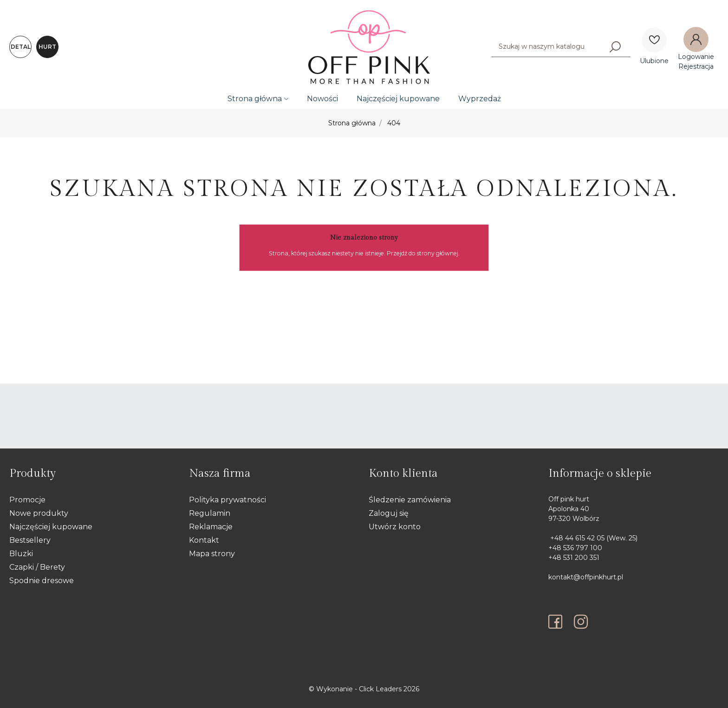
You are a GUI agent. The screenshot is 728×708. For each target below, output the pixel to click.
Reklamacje (211, 527)
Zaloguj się (389, 513)
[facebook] (558, 622)
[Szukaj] (615, 46)
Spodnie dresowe (42, 581)
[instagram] (581, 622)
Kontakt (204, 540)
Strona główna (255, 99)
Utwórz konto (395, 527)
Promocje (27, 500)
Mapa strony (212, 554)
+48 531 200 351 (574, 558)
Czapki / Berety (37, 567)
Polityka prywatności (227, 500)
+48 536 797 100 (575, 548)
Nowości (322, 99)
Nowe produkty (39, 513)
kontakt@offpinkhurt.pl (586, 577)
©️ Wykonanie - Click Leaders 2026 (364, 689)
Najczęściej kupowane (398, 99)
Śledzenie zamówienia (410, 500)
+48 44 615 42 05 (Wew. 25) (593, 538)
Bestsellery (30, 540)
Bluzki (21, 554)
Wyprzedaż (480, 99)
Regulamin (210, 513)
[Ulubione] (654, 40)
